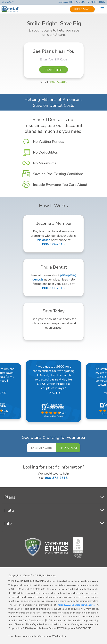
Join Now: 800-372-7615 (71, 2)
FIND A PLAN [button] (68, 448)
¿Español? (8, 2)
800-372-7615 (53, 244)
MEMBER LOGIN (96, 2)
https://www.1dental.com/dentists (76, 605)
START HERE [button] (54, 70)
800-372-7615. (58, 82)
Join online (43, 240)
